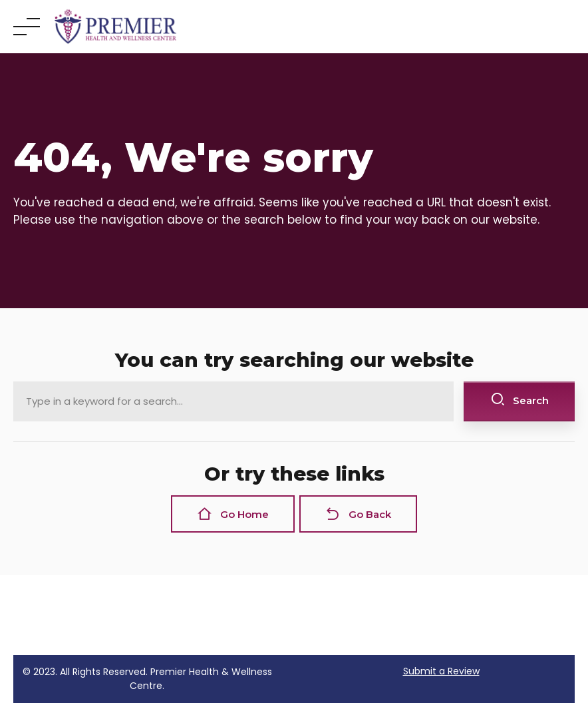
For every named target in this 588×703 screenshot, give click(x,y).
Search (519, 400)
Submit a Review (441, 671)
